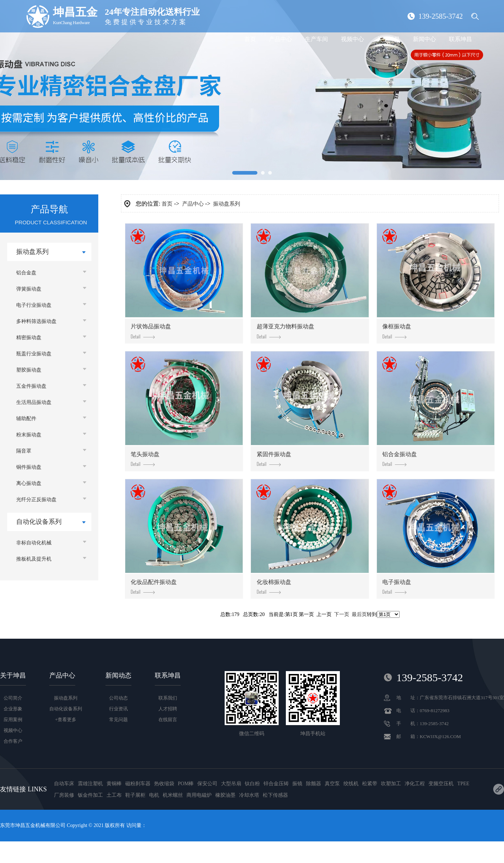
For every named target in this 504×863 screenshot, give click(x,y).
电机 (154, 795)
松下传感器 (275, 795)
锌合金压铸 (276, 784)
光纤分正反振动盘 (36, 500)
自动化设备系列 (39, 522)
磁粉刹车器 (138, 784)
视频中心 (352, 39)
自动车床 (64, 784)
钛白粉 (252, 784)
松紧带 (370, 784)
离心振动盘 (29, 483)
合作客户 (13, 741)
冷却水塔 (249, 795)
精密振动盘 (29, 338)
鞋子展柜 (135, 795)
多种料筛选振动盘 (36, 321)
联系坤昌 (460, 39)
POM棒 (186, 784)
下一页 (342, 614)
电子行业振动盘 (34, 305)
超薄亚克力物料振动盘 (285, 331)
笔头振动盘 (145, 459)
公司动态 (118, 698)
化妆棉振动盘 (274, 586)
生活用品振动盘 (34, 402)
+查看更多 (66, 720)
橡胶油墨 (225, 795)
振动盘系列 (32, 252)
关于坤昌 (388, 39)
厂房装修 (64, 795)
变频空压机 (441, 784)
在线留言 (168, 720)
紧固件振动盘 (274, 459)
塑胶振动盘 (29, 370)
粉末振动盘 (29, 435)
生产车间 (316, 39)
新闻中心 (424, 39)
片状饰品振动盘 (151, 331)
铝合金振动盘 (400, 459)
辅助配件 (26, 419)
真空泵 (332, 784)
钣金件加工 (90, 795)
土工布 (114, 795)
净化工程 (415, 784)
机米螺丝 (173, 795)
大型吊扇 (231, 784)
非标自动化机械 (34, 543)
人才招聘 (168, 709)
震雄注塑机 (90, 784)
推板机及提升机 (34, 559)
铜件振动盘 (29, 467)
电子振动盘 (397, 586)
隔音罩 (24, 451)
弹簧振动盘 (29, 289)
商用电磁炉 (199, 795)
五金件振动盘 (31, 386)
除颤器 (314, 784)
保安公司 (207, 784)
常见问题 (118, 720)
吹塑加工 (391, 784)
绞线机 (351, 784)
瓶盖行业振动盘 (34, 354)
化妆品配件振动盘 (154, 586)
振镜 (297, 784)
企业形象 (13, 709)
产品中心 (280, 39)
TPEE (463, 784)
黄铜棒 (114, 784)
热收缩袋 (164, 784)
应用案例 (13, 720)
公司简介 (13, 698)
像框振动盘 (397, 331)
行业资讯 (118, 709)
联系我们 (168, 698)
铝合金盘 (26, 273)
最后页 (359, 614)
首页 (250, 39)
